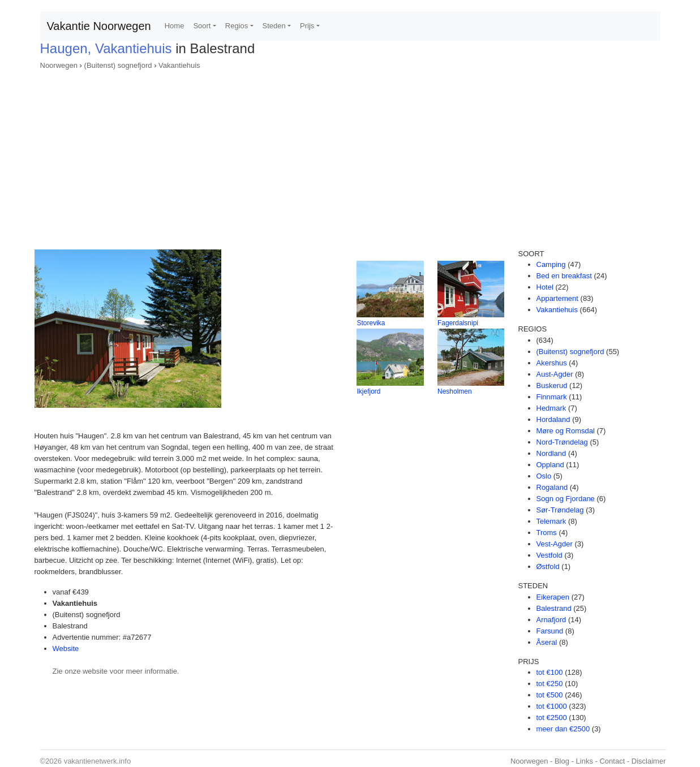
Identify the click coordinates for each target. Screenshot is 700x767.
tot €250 (550, 684)
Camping (551, 264)
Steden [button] (274, 26)
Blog (562, 761)
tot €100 (550, 672)
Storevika (371, 323)
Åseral (547, 642)
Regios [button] (237, 26)
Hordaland (553, 419)
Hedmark (551, 408)
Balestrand (554, 608)
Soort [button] (202, 26)
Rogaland (552, 487)
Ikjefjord (368, 391)
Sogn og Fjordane (566, 499)
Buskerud (552, 385)
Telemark (551, 521)
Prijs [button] (307, 26)
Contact (612, 761)
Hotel (545, 287)
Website (66, 648)
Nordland (551, 453)
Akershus (552, 363)
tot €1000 (552, 706)
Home (175, 26)
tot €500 (550, 695)
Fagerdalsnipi (458, 323)
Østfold (548, 566)
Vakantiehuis (179, 65)
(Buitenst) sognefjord (118, 65)
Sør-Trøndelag (560, 510)
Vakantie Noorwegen (99, 26)
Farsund (550, 631)
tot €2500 (552, 718)
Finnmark (552, 397)
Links (585, 761)
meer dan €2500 (563, 729)
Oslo (544, 476)
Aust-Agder (555, 374)
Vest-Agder (555, 544)
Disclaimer (649, 761)
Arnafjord (551, 620)
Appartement (557, 298)
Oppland (550, 465)
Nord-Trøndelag (562, 442)
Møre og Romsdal (566, 431)
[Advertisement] (350, 156)
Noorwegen (59, 65)
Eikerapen (553, 597)
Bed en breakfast (564, 276)
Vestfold (549, 555)
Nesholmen (455, 391)
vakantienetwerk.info (98, 761)
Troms (547, 533)
